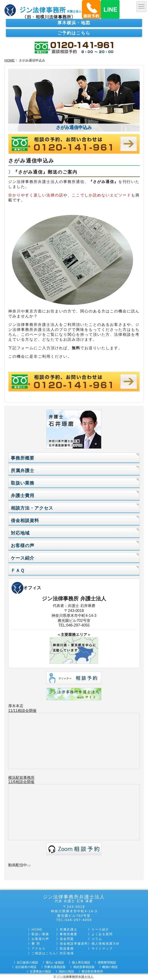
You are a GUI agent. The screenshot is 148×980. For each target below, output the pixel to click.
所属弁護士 (23, 471)
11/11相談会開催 (22, 711)
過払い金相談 (55, 962)
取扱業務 (67, 949)
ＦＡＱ (18, 571)
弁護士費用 (23, 496)
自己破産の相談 (27, 962)
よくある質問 (102, 934)
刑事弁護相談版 (55, 967)
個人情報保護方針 (106, 944)
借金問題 (67, 939)
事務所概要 (23, 458)
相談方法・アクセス (32, 508)
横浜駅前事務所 (21, 778)
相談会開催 (25, 782)
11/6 (12, 782)
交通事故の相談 (40, 971)
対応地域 (20, 533)
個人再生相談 (81, 962)
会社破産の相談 (26, 967)
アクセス (39, 949)
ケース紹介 (23, 558)
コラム (97, 939)
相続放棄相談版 (84, 967)
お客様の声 (23, 546)
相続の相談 (66, 971)
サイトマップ (102, 949)
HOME (10, 60)
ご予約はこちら (74, 33)
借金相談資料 (25, 521)
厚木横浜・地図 (74, 23)
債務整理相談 (107, 962)
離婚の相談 (110, 967)
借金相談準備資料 (74, 944)
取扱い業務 (23, 483)
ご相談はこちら (44, 953)
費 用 (36, 944)
